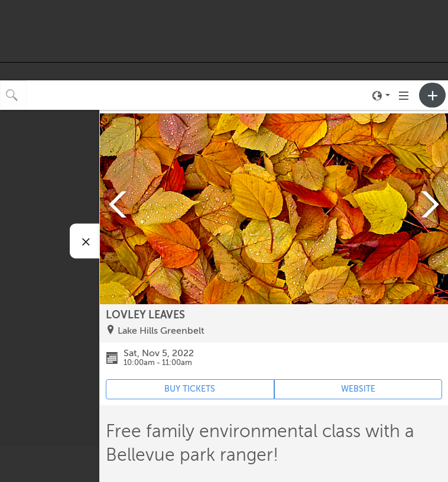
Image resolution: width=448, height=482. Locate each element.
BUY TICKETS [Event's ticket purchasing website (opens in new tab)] (190, 389)
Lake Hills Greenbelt (161, 331)
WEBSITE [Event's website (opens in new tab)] (358, 389)
